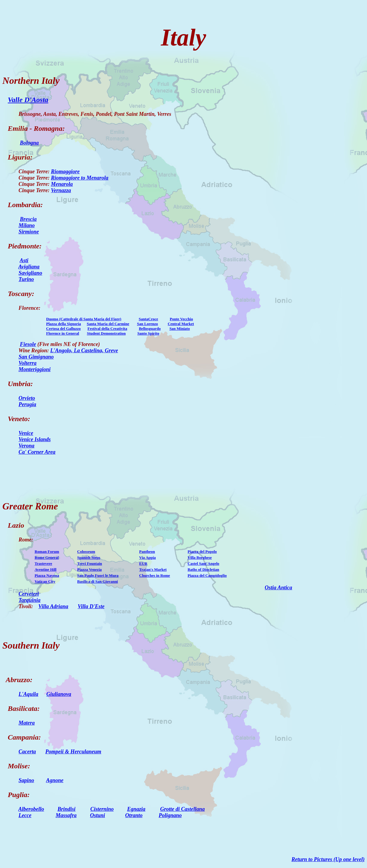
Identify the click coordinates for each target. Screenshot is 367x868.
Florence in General (63, 333)
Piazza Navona (47, 575)
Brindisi (66, 809)
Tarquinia (29, 600)
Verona (26, 446)
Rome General (47, 557)
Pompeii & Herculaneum (73, 752)
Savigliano (30, 273)
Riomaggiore (65, 172)
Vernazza (61, 190)
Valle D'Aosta (28, 100)
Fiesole (28, 344)
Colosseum (86, 551)
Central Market (181, 324)
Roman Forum (47, 551)
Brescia (28, 219)
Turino (26, 279)
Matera (27, 723)
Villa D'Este (91, 606)
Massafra (66, 815)
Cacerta (27, 752)
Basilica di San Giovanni (98, 581)
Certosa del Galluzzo (63, 328)
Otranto (134, 815)
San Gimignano (36, 357)
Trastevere (44, 563)
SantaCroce (149, 319)
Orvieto (27, 398)
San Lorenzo (147, 324)
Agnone (55, 780)
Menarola (62, 184)
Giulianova (59, 694)
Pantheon (147, 551)
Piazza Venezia (89, 569)
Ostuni (98, 815)
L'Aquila (28, 694)
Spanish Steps (89, 557)
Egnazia (136, 809)
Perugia (27, 404)
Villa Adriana (53, 606)
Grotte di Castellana (182, 809)
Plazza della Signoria (63, 324)
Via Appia (147, 557)
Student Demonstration (106, 333)
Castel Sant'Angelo (203, 563)
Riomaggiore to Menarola (80, 178)
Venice (26, 433)
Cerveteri (29, 594)
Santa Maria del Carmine (108, 324)
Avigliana (29, 267)
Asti (24, 260)
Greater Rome (30, 506)
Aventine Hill (46, 569)
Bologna (29, 143)
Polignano (170, 815)
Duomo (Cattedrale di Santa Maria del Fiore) (84, 319)
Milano (27, 225)
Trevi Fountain (90, 563)
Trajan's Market (153, 569)
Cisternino (102, 809)
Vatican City (45, 581)
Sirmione (29, 232)
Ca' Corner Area (37, 452)
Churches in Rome (154, 575)
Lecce (25, 815)
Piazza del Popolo (202, 551)
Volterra (28, 363)
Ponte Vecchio (182, 319)
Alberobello (31, 809)
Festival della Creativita (108, 328)
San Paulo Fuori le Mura (98, 575)
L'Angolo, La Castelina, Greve (84, 350)
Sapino (26, 780)
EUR (143, 563)
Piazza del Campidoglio (207, 575)
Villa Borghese (200, 557)
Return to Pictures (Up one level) (328, 859)
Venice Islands (35, 439)
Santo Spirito (148, 333)
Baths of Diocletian (203, 569)
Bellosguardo (150, 328)
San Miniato (179, 328)
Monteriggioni (35, 369)
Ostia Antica (278, 588)
